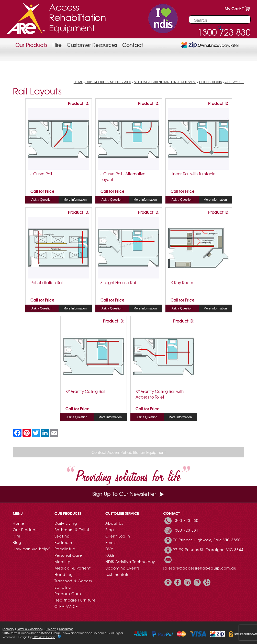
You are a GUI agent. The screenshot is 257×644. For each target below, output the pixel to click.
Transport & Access (73, 581)
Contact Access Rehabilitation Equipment (129, 452)
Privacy (51, 629)
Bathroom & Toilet (72, 530)
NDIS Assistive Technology (130, 562)
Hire (57, 45)
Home (78, 82)
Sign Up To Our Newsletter (129, 494)
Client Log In (118, 536)
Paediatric (65, 549)
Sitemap (8, 629)
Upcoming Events (122, 568)
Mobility (62, 562)
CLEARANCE (66, 606)
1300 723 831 (186, 530)
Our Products (31, 45)
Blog (17, 542)
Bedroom (63, 542)
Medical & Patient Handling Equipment (165, 82)
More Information (75, 200)
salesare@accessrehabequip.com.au (200, 568)
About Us (114, 523)
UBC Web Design (44, 637)
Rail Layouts (234, 82)
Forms (111, 542)
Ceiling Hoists (210, 82)
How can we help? (32, 549)
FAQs (110, 555)
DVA (109, 549)
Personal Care (68, 555)
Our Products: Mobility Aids (108, 82)
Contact (133, 45)
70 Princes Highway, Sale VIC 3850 (207, 540)
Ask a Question (42, 200)
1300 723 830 (186, 520)
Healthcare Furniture (75, 600)
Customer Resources (92, 45)
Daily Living (66, 523)
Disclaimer (66, 629)
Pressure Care (68, 594)
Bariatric (63, 587)
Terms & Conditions (30, 629)
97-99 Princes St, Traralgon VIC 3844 (208, 550)
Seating (62, 536)
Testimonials (117, 574)
